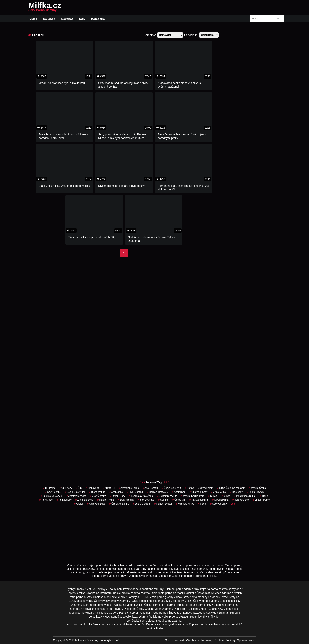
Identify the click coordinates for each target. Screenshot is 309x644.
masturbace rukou (245, 496)
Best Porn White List (80, 625)
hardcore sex (241, 500)
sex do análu (146, 500)
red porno (228, 605)
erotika (81, 593)
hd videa (128, 605)
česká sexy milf (171, 488)
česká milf (179, 500)
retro (156, 613)
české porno (140, 621)
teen (180, 613)
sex (208, 613)
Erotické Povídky (225, 640)
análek (79, 504)
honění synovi (163, 504)
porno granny (165, 597)
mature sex (106, 609)
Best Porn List (103, 625)
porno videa (85, 613)
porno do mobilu (175, 593)
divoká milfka (220, 500)
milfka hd (109, 488)
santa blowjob (255, 492)
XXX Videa (224, 609)
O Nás (169, 640)
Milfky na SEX (152, 625)
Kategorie (98, 19)
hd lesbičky (64, 500)
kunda (226, 496)
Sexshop (49, 19)
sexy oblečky (218, 504)
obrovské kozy (198, 492)
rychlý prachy (111, 601)
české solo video (75, 492)
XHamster (123, 613)
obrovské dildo (96, 504)
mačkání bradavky (158, 492)
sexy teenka (53, 492)
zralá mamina (126, 500)
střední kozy (117, 496)
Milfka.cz (45, 8)
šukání (213, 496)
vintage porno (261, 500)
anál (210, 617)
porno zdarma (219, 589)
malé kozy (236, 492)
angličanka (116, 492)
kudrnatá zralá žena (141, 496)
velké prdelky (170, 617)
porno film (159, 605)
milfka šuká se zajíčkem (231, 488)
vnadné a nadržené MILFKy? (147, 589)
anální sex (179, 492)
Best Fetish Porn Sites (127, 625)
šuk (79, 488)
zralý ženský (98, 496)
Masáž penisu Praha (196, 625)
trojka (264, 496)
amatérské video (76, 496)
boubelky (178, 601)
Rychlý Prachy (75, 589)
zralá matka (218, 492)
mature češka (257, 488)
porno (180, 589)
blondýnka (92, 488)
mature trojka (105, 500)
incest (202, 504)
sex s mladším (142, 504)
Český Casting (145, 609)
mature (210, 593)
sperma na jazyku (52, 496)
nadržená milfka (199, 500)
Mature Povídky (96, 589)
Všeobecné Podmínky (199, 640)
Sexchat (67, 19)
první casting (135, 492)
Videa (33, 19)
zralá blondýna (84, 500)
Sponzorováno (246, 640)
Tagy (82, 19)
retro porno (76, 597)
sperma (163, 500)
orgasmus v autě (167, 496)
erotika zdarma (131, 593)
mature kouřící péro (193, 496)
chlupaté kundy (116, 597)
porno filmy (205, 605)
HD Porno (49, 488)
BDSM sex (75, 601)
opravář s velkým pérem (199, 488)
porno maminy (199, 597)
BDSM (144, 597)
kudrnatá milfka (185, 504)
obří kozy (66, 488)
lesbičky (235, 601)
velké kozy (95, 617)
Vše (233, 504)
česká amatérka (119, 504)
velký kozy (132, 617)
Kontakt (179, 640)
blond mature (97, 492)
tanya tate (46, 500)
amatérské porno (129, 488)
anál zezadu (150, 488)
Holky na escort (220, 625)
